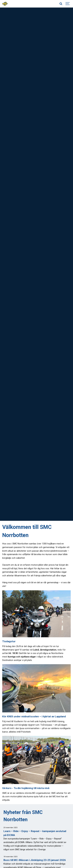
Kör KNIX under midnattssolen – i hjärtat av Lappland (34, 716)
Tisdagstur (9, 641)
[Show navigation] (68, 4)
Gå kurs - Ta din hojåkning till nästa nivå (26, 788)
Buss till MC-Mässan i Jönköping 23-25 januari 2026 (35, 860)
